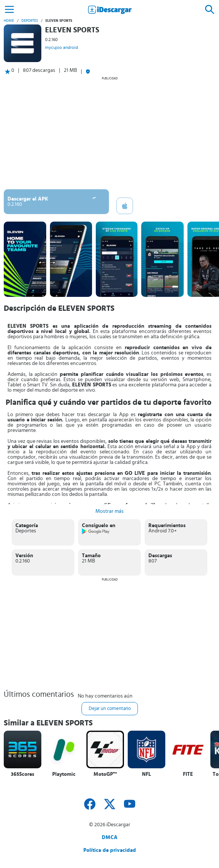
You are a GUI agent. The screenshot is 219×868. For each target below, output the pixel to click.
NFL (147, 774)
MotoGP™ (105, 774)
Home (9, 21)
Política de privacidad (110, 850)
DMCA (110, 838)
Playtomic (64, 774)
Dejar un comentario (110, 709)
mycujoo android (62, 47)
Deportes (30, 21)
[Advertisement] (109, 133)
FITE (188, 774)
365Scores (23, 774)
